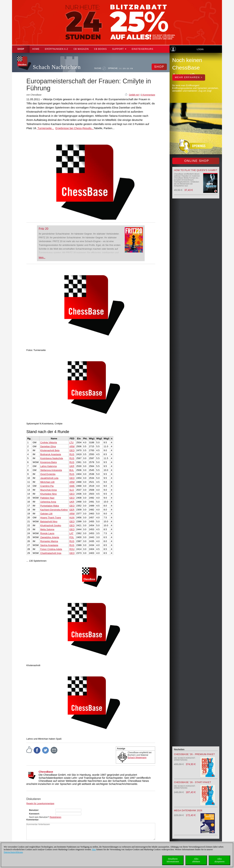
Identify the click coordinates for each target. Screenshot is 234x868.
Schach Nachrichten (57, 67)
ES (128, 68)
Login (200, 49)
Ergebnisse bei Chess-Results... (75, 128)
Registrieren (56, 817)
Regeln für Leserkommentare (40, 804)
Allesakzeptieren (219, 860)
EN (124, 68)
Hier (94, 850)
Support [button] (119, 49)
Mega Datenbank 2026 (188, 810)
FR (132, 68)
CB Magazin (81, 49)
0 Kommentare (148, 95)
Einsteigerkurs (142, 49)
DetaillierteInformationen (173, 860)
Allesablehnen (196, 860)
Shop (21, 49)
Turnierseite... (45, 128)
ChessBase (46, 772)
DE (120, 68)
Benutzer (34, 810)
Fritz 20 (44, 229)
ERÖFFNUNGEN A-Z (57, 49)
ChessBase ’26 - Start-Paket (193, 782)
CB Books (100, 49)
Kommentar (32, 820)
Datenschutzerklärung (13, 852)
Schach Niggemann (137, 758)
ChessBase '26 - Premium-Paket (195, 754)
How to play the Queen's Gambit (196, 170)
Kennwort (34, 814)
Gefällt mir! (134, 95)
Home (36, 49)
